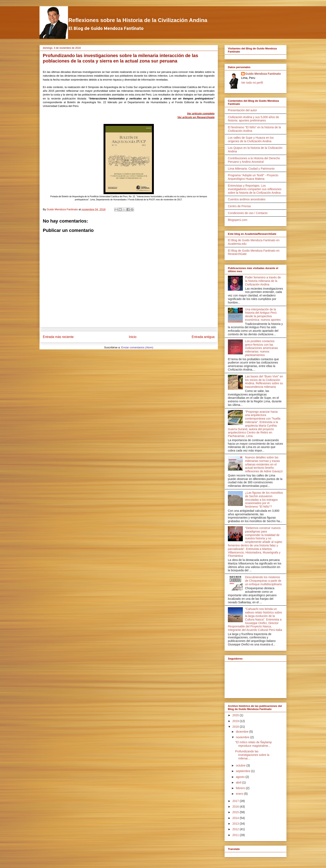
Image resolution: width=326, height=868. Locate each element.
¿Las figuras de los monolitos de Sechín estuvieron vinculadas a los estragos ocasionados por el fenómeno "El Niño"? (264, 500)
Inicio (133, 337)
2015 (236, 812)
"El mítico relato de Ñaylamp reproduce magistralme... (253, 744)
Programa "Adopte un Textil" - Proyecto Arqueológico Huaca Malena (253, 177)
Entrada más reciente (58, 337)
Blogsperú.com (238, 220)
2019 (236, 721)
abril (239, 782)
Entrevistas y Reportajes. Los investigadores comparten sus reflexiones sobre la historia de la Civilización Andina (255, 189)
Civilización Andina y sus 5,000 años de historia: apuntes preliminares (253, 119)
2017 (236, 801)
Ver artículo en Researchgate (196, 117)
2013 (236, 824)
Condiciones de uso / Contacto (248, 213)
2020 (236, 715)
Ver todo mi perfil (252, 83)
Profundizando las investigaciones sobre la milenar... (252, 755)
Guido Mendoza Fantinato (263, 74)
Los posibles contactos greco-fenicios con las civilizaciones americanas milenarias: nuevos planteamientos (262, 348)
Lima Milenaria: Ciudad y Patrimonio (251, 169)
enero (240, 794)
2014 (236, 818)
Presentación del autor (242, 110)
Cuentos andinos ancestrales (247, 199)
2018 (236, 727)
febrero (241, 788)
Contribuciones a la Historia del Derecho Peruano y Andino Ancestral (254, 160)
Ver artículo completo (201, 113)
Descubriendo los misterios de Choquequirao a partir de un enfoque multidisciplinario (264, 581)
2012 (236, 829)
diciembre (243, 732)
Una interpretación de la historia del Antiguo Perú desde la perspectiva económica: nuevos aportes (263, 315)
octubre (241, 765)
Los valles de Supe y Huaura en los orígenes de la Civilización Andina (251, 139)
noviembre (243, 737)
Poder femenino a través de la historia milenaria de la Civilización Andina (263, 281)
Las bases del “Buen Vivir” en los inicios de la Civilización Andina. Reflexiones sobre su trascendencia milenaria (264, 382)
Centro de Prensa (239, 206)
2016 (236, 807)
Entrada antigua (203, 337)
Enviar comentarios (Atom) (137, 347)
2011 (236, 835)
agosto (241, 777)
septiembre (243, 771)
